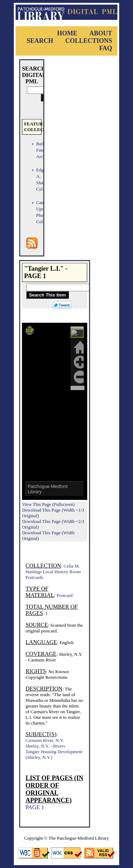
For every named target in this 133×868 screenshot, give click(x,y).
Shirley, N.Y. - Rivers (45, 746)
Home (67, 33)
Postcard (65, 595)
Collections (89, 41)
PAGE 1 (35, 807)
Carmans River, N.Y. (45, 740)
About (101, 33)
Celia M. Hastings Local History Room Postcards (53, 572)
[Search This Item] (72, 288)
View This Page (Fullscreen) (48, 504)
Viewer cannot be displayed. (55, 411)
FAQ (106, 48)
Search (40, 41)
